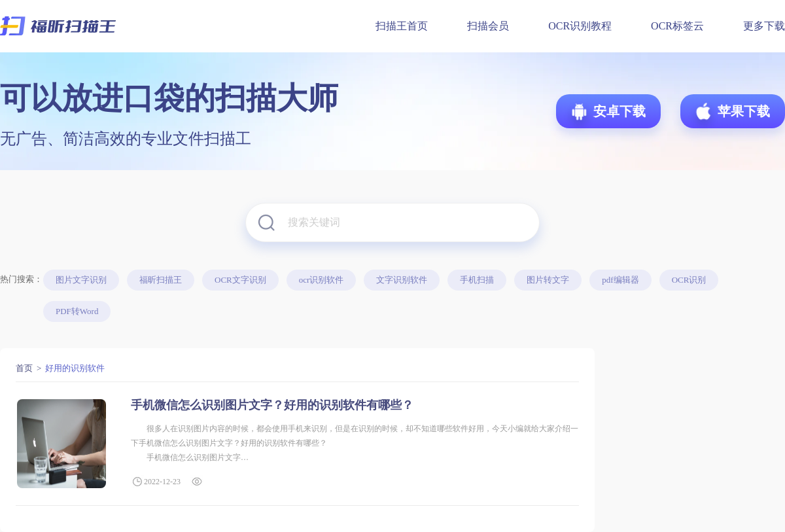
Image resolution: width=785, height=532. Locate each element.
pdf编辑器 (620, 280)
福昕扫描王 (161, 280)
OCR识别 (689, 280)
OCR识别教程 (580, 26)
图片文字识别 (81, 280)
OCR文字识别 (240, 280)
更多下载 (764, 26)
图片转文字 (548, 280)
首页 (24, 368)
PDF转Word (77, 311)
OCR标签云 (677, 26)
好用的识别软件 (75, 368)
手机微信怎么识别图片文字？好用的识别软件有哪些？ (272, 405)
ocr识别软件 (322, 280)
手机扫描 (477, 280)
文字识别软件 (402, 280)
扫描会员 (488, 26)
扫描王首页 (402, 26)
